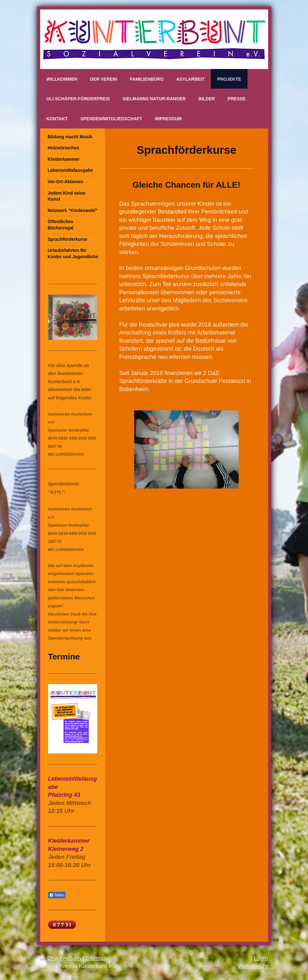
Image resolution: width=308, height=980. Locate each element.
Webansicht (253, 966)
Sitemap (96, 958)
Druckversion (61, 958)
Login (261, 958)
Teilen (57, 895)
